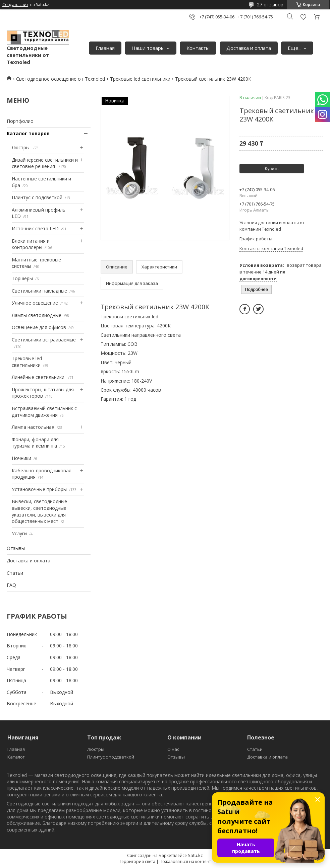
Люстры (21, 147)
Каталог (16, 757)
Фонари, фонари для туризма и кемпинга (35, 443)
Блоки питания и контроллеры (31, 244)
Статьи (15, 573)
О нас (173, 749)
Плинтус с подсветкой (37, 197)
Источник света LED (35, 228)
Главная (105, 48)
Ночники (21, 458)
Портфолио (20, 121)
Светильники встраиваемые (44, 340)
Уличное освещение (35, 303)
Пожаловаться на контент (185, 861)
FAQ (11, 585)
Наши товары (148, 48)
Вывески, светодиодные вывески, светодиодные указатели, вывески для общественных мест (39, 511)
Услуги (19, 533)
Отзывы (16, 548)
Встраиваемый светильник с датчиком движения (44, 412)
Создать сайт (15, 5)
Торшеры (22, 278)
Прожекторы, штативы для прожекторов (43, 393)
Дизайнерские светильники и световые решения (45, 163)
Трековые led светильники (140, 79)
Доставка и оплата (249, 48)
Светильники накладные (39, 291)
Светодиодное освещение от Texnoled (61, 79)
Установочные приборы (39, 489)
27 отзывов (270, 5)
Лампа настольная (33, 427)
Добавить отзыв (303, 17)
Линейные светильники (39, 377)
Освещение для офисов (39, 327)
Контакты (198, 48)
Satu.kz (195, 855)
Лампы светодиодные (37, 315)
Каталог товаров (28, 133)
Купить (271, 169)
